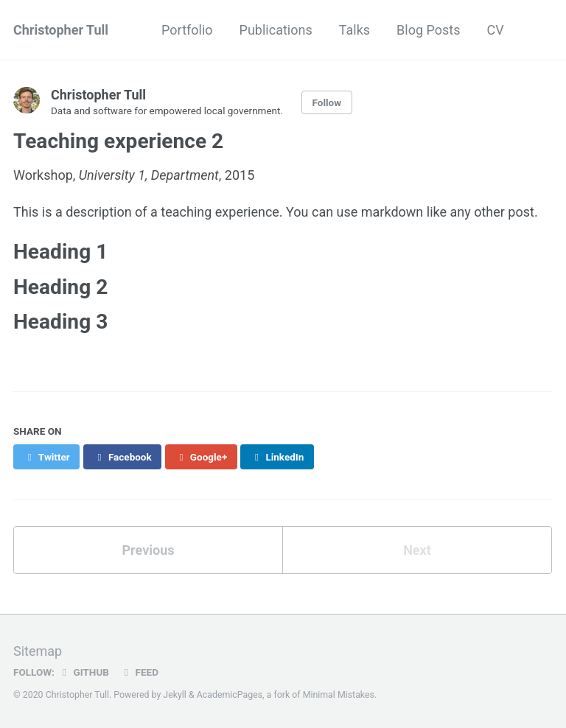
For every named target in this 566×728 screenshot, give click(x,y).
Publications (276, 30)
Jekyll (175, 695)
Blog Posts (428, 30)
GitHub (84, 672)
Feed (139, 672)
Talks (354, 30)
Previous (149, 550)
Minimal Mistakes (339, 695)
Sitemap (38, 651)
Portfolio (187, 30)
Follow (327, 102)
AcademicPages (230, 695)
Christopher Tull (61, 30)
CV (495, 30)
